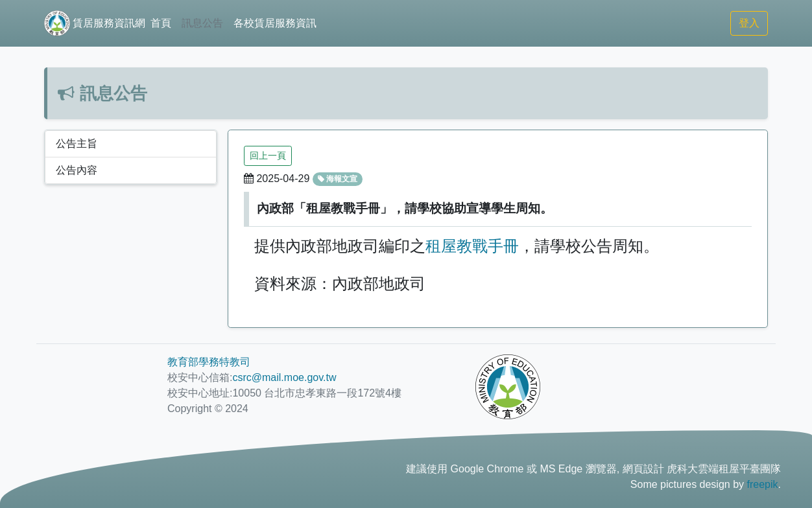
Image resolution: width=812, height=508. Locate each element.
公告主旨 (77, 144)
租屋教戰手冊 (472, 246)
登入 (749, 23)
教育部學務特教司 (209, 362)
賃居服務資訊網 (95, 23)
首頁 (161, 23)
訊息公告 (202, 23)
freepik (763, 484)
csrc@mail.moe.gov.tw (284, 377)
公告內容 (77, 170)
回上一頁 (268, 156)
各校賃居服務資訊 (275, 23)
